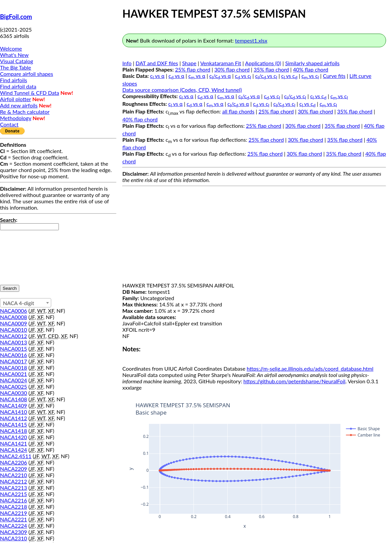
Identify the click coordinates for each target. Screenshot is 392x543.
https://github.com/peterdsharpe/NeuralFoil (294, 381)
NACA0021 (13, 374)
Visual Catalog (17, 61)
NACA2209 (13, 469)
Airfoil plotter (15, 99)
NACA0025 (13, 386)
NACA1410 (13, 412)
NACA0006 (13, 311)
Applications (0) (263, 63)
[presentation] (27, 254)
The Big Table (16, 67)
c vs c (243, 76)
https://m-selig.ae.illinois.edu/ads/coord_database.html (310, 368)
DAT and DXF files (157, 63)
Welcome (11, 48)
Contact (9, 124)
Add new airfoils (19, 105)
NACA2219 (13, 513)
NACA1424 (13, 450)
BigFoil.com (16, 17)
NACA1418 (13, 431)
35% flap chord (271, 69)
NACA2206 (13, 462)
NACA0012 (13, 336)
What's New (14, 55)
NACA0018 (13, 367)
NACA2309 (13, 532)
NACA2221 (13, 519)
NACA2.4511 (16, 456)
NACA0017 (13, 361)
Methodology (16, 118)
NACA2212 (13, 481)
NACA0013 (13, 342)
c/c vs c (266, 76)
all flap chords (238, 111)
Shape (189, 63)
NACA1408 (13, 399)
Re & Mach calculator (25, 112)
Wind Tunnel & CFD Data (30, 93)
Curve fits (334, 76)
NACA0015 (13, 349)
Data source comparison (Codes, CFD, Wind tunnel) (182, 90)
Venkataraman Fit (221, 63)
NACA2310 (13, 538)
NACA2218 (13, 507)
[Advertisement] (254, 236)
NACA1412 (13, 418)
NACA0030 (13, 393)
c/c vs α (220, 76)
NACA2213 (13, 488)
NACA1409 (13, 405)
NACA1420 (13, 437)
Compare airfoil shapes (27, 74)
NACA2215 (13, 494)
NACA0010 (13, 330)
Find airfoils (13, 80)
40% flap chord (311, 69)
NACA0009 (13, 323)
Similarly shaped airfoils (313, 63)
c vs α (157, 76)
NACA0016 (13, 355)
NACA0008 (13, 317)
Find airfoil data (18, 86)
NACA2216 (13, 500)
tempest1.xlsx (251, 40)
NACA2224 (13, 526)
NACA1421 (13, 443)
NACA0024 (13, 380)
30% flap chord (232, 69)
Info (127, 63)
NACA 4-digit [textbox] (19, 303)
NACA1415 (13, 424)
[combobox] (26, 303)
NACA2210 (13, 475)
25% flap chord (193, 69)
